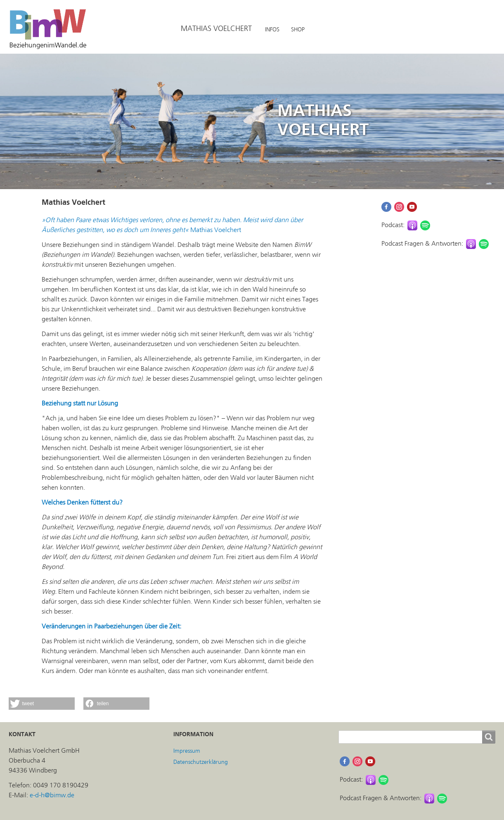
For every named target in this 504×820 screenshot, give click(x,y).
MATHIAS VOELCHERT (216, 29)
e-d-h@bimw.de (52, 795)
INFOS (272, 30)
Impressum (187, 751)
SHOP (298, 30)
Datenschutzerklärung (201, 762)
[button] (42, 704)
